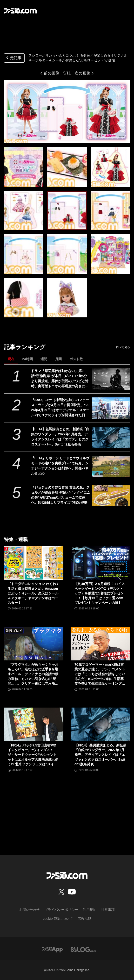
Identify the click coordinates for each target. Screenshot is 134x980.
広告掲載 (84, 919)
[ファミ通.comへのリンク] (20, 11)
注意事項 (108, 910)
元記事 (13, 58)
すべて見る (123, 347)
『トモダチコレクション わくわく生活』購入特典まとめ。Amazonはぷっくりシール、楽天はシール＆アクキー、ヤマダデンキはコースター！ (33, 593)
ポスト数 (76, 359)
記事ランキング (25, 347)
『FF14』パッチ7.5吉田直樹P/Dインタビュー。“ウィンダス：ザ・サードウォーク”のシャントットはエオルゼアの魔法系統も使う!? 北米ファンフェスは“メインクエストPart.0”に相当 (33, 755)
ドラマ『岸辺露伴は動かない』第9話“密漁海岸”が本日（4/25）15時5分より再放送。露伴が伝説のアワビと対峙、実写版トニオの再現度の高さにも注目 (60, 379)
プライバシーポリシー (61, 910)
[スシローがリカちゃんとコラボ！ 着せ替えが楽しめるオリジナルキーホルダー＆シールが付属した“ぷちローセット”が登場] (24, 167)
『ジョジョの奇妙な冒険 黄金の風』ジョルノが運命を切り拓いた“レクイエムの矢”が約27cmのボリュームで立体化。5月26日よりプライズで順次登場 (61, 495)
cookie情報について (58, 919)
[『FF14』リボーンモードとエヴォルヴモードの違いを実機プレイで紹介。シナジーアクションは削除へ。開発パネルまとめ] (111, 466)
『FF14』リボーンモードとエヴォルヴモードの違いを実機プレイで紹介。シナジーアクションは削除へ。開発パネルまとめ (60, 466)
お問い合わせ (29, 910)
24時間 (27, 359)
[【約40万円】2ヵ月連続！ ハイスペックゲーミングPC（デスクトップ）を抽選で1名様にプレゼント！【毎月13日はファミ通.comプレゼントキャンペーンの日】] (100, 563)
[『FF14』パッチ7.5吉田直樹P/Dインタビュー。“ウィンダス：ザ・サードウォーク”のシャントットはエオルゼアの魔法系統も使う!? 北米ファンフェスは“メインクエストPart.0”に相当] (34, 724)
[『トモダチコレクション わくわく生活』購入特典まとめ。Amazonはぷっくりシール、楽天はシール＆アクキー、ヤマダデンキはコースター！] (34, 563)
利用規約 (90, 910)
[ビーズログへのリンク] (83, 949)
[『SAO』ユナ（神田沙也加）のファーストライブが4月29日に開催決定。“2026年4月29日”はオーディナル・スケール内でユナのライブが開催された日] (111, 408)
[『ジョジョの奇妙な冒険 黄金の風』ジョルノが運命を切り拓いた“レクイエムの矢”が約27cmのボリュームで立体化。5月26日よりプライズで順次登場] (111, 496)
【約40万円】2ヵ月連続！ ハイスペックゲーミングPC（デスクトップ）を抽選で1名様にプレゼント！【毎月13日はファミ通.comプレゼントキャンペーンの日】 (100, 593)
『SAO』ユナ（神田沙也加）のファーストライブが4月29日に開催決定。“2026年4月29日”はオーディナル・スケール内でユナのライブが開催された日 (60, 407)
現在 (11, 359)
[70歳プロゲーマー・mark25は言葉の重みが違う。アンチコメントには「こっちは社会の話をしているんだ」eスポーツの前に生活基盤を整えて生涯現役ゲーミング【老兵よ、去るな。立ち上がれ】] (100, 644)
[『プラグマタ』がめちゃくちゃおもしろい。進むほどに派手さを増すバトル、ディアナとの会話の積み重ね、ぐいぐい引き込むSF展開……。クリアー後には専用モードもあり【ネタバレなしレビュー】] (34, 644)
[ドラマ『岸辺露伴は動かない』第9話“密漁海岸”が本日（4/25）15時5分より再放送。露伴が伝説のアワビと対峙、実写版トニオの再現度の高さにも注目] (111, 379)
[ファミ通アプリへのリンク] (52, 949)
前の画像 (52, 73)
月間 (58, 359)
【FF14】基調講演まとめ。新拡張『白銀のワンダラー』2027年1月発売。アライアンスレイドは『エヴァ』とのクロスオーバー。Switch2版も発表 (60, 437)
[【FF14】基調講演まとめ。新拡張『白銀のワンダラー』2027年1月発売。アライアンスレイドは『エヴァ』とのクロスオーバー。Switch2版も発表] (111, 437)
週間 (44, 359)
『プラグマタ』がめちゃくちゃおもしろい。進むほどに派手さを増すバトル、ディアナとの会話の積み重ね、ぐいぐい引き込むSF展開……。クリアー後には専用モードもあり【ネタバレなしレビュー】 (33, 674)
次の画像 (82, 73)
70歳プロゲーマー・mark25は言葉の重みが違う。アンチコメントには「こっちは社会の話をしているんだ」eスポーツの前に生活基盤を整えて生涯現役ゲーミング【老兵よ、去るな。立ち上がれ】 (100, 674)
